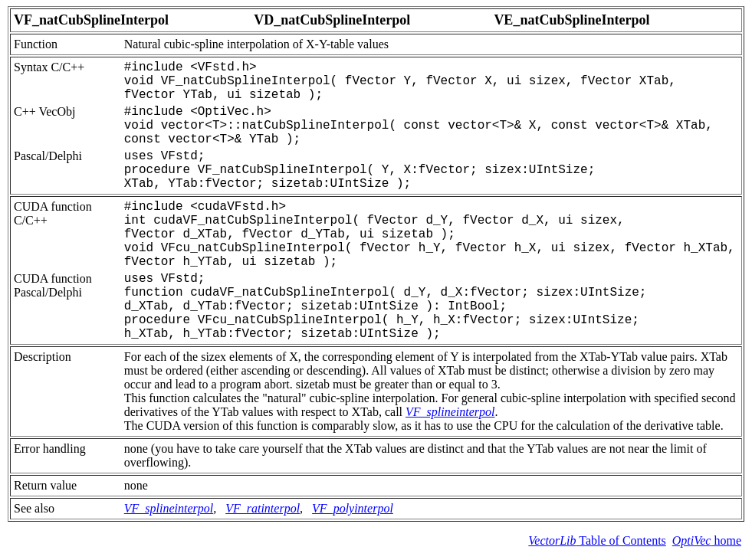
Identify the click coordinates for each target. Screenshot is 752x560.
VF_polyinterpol (353, 508)
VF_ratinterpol (263, 508)
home (707, 540)
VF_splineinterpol (450, 412)
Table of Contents (597, 540)
